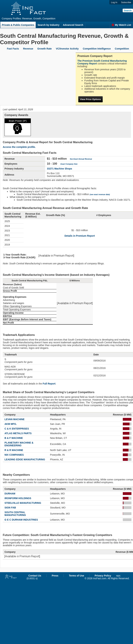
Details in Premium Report (80, 236)
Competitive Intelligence (97, 49)
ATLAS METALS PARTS (18, 433)
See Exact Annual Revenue (81, 159)
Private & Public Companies (18, 25)
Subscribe (126, 2)
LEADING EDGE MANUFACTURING (25, 459)
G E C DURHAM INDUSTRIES (21, 520)
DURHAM (10, 494)
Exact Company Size (69, 164)
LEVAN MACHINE (15, 419)
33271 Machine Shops (60, 169)
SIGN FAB (10, 508)
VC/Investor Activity (67, 49)
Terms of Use (77, 576)
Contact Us (35, 576)
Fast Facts (13, 49)
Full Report (49, 384)
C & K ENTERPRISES (17, 429)
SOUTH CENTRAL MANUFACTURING (15, 514)
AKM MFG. (11, 424)
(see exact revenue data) (100, 194)
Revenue (28, 49)
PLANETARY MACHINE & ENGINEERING (19, 444)
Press (55, 576)
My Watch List (121, 25)
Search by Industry (48, 25)
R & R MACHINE (14, 450)
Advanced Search (73, 25)
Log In (114, 2)
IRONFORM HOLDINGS (18, 498)
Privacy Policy (103, 576)
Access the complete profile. (19, 147)
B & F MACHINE (14, 438)
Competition (122, 49)
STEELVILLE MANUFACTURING (23, 503)
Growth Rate (44, 49)
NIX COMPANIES (14, 455)
